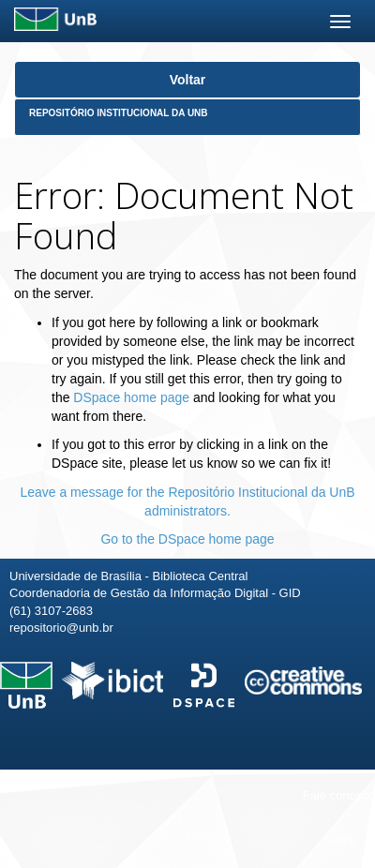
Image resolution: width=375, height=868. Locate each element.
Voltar (188, 80)
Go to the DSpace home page (187, 539)
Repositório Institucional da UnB (119, 113)
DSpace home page (131, 397)
